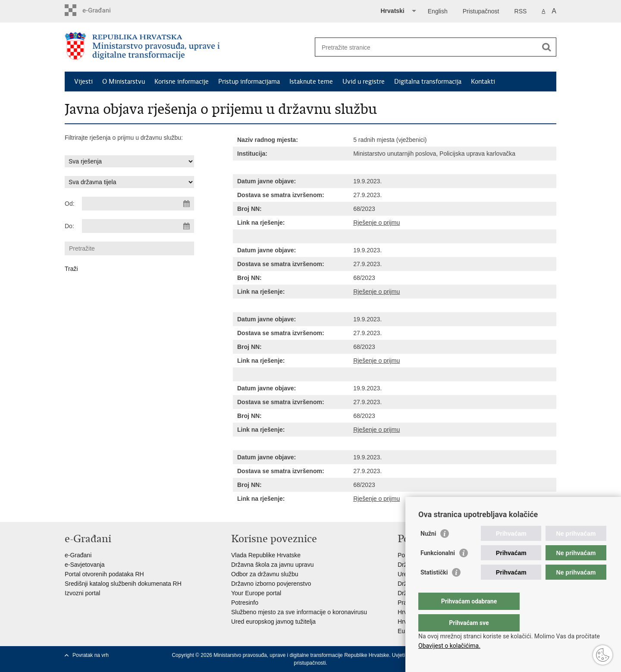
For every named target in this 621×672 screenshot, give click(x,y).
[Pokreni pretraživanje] (546, 47)
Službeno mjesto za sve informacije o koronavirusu (299, 612)
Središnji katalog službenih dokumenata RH (123, 584)
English (438, 11)
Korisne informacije (182, 82)
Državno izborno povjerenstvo (271, 584)
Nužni (428, 551)
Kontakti (483, 82)
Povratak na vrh (91, 655)
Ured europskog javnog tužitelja (273, 622)
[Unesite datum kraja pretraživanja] (138, 226)
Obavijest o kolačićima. (449, 646)
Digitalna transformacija (428, 82)
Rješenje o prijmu (376, 223)
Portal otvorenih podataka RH (104, 574)
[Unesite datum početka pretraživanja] (138, 204)
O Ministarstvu (124, 82)
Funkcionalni (438, 570)
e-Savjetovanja (85, 565)
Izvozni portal (82, 593)
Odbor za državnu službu (265, 574)
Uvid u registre (364, 82)
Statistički (434, 590)
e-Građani (78, 555)
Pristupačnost (481, 11)
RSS (521, 11)
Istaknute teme (311, 82)
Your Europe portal (256, 593)
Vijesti (83, 82)
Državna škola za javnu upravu (272, 565)
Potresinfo (245, 603)
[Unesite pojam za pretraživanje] (426, 47)
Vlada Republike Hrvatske (266, 555)
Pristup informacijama (249, 82)
